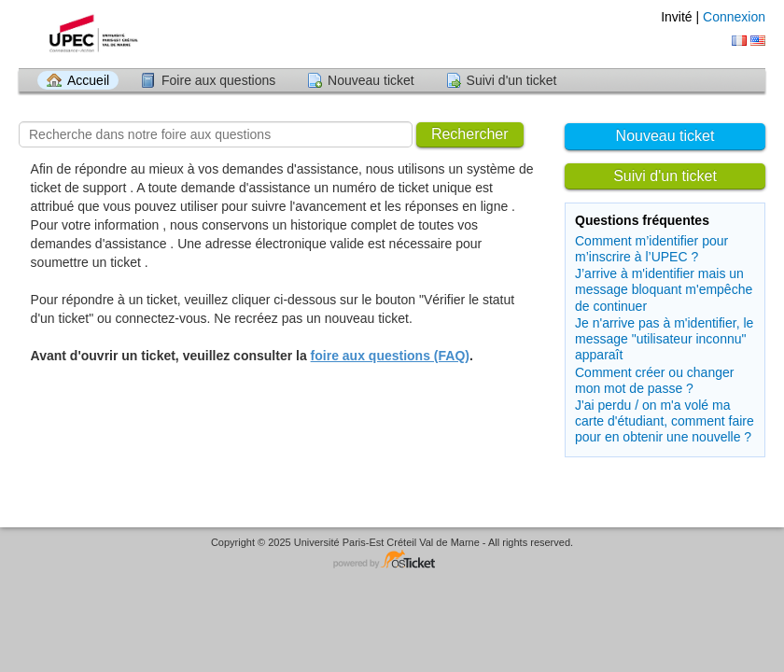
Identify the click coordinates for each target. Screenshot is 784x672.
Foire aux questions (218, 80)
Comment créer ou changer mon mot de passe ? (654, 380)
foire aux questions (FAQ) (390, 356)
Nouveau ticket (371, 80)
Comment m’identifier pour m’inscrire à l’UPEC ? (651, 249)
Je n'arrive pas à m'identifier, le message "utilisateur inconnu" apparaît (664, 339)
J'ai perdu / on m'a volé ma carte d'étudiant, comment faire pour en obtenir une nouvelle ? (665, 421)
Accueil (88, 80)
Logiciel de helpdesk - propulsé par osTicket (392, 560)
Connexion (734, 17)
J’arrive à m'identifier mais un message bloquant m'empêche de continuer (664, 289)
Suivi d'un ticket (512, 80)
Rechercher (470, 134)
